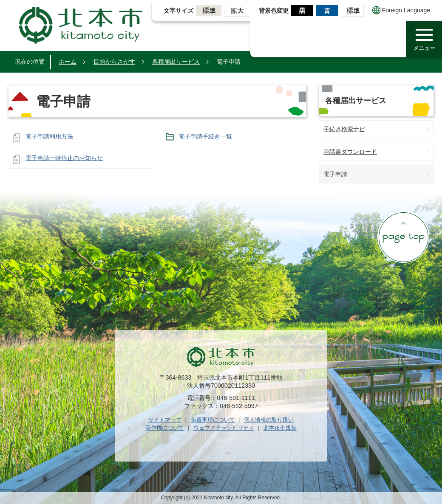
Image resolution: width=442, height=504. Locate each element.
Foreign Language (401, 10)
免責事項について (213, 420)
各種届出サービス (176, 62)
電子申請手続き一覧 (205, 136)
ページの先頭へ (403, 237)
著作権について (165, 428)
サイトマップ (165, 420)
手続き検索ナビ (344, 129)
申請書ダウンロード (350, 152)
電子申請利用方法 (49, 136)
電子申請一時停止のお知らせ (64, 158)
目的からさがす (114, 62)
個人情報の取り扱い (269, 420)
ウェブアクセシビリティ (224, 428)
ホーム (68, 62)
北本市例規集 (280, 428)
